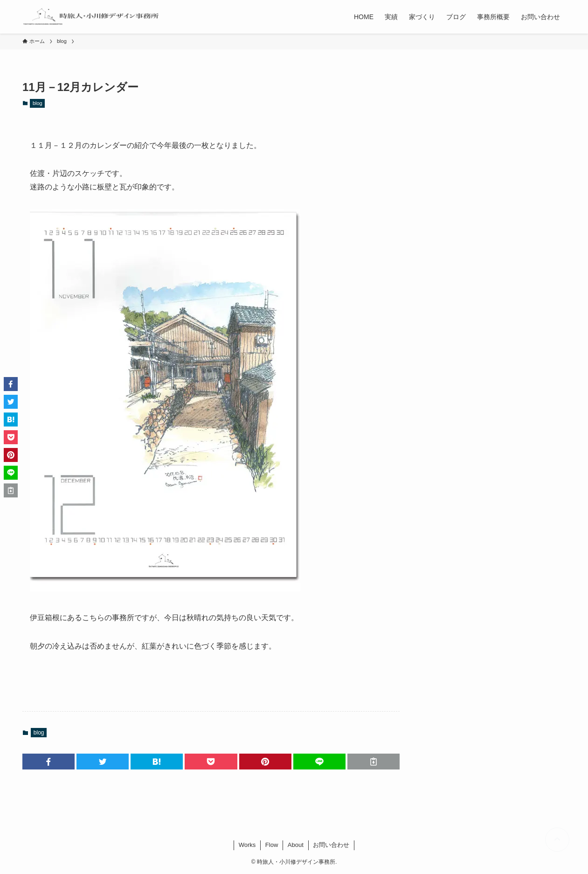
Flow (272, 845)
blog (38, 103)
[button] (48, 762)
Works (247, 845)
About (296, 845)
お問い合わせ (331, 845)
